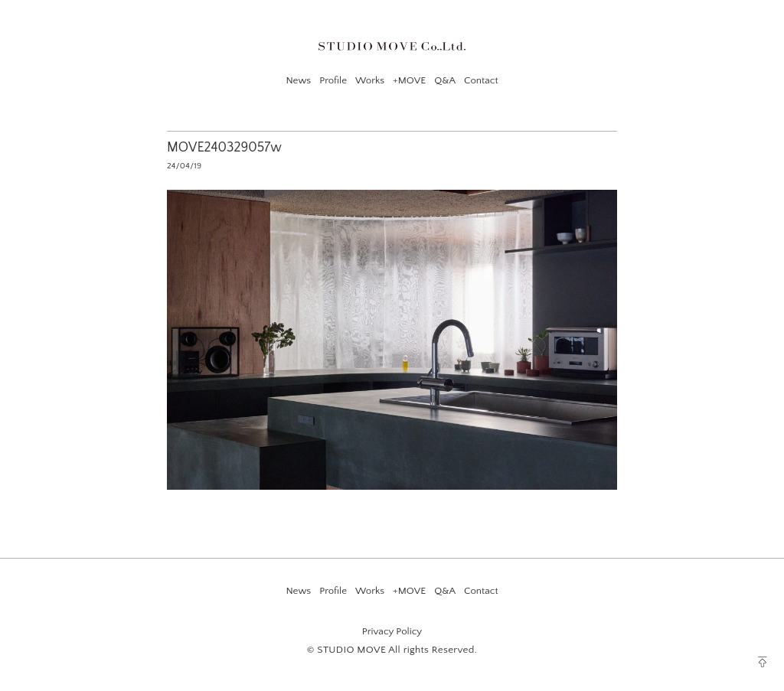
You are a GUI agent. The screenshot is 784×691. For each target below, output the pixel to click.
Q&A (445, 80)
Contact (481, 80)
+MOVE (409, 80)
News (298, 80)
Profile (333, 80)
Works (370, 80)
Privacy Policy (392, 631)
